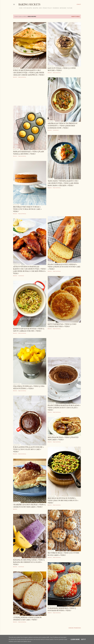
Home (20, 8)
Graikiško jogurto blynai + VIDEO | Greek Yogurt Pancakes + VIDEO (29, 506)
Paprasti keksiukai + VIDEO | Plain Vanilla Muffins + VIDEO (29, 153)
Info (40, 8)
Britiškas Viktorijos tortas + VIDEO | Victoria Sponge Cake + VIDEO (27, 209)
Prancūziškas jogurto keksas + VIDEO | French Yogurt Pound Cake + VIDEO (64, 267)
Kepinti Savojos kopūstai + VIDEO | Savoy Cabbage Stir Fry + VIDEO (29, 330)
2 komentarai (56, 130)
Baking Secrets (29, 4)
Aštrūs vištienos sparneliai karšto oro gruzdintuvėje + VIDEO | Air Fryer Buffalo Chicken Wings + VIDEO (30, 270)
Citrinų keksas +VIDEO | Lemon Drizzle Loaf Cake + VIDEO (27, 619)
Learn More (75, 639)
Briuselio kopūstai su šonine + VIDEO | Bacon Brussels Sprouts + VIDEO (63, 500)
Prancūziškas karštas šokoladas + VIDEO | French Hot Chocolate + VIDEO (64, 408)
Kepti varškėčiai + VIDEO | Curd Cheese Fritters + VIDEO (62, 325)
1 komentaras (21, 276)
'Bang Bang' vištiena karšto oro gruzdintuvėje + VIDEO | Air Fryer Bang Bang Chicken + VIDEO (63, 183)
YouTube (69, 8)
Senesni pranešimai (75, 628)
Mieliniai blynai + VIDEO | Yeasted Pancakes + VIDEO (63, 438)
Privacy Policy (47, 8)
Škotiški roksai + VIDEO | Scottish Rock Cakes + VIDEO (63, 554)
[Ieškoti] (79, 4)
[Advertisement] (30, 92)
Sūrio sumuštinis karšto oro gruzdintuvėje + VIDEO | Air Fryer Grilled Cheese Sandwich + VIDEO (29, 73)
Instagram (62, 8)
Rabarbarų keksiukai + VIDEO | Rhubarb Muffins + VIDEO (62, 609)
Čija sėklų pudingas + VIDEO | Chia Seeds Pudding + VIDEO (29, 387)
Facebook (55, 8)
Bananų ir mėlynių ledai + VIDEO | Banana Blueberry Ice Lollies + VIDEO (29, 562)
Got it (83, 639)
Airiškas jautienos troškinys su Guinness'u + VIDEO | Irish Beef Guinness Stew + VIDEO (63, 126)
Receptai (35, 8)
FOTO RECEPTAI (27, 8)
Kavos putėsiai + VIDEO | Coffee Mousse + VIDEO (62, 69)
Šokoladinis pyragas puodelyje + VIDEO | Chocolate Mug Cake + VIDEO (28, 449)
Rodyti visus (76, 17)
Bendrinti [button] (15, 77)
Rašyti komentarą (22, 77)
